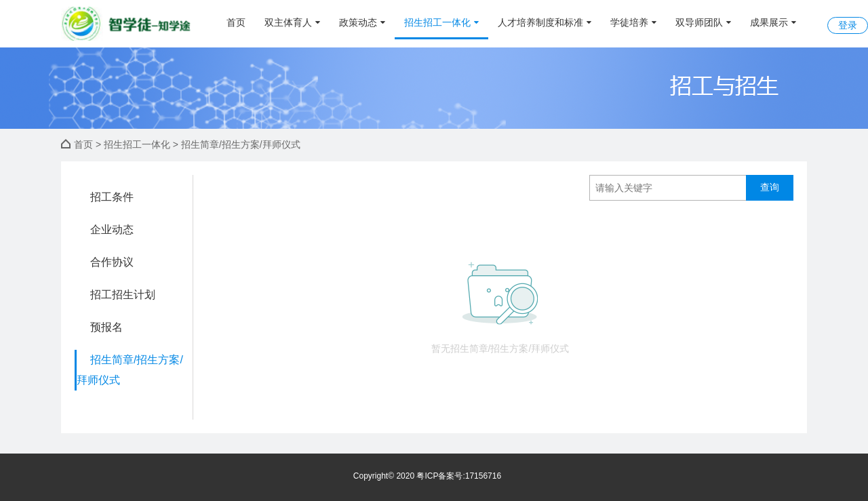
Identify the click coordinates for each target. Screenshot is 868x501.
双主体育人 (292, 22)
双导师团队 (703, 22)
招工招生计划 (123, 295)
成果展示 (773, 22)
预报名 (106, 327)
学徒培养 (633, 22)
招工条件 (112, 197)
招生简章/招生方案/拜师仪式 (130, 370)
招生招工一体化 (441, 22)
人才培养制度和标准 (545, 22)
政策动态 (362, 22)
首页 (236, 22)
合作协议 (112, 262)
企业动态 (112, 229)
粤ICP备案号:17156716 (459, 476)
